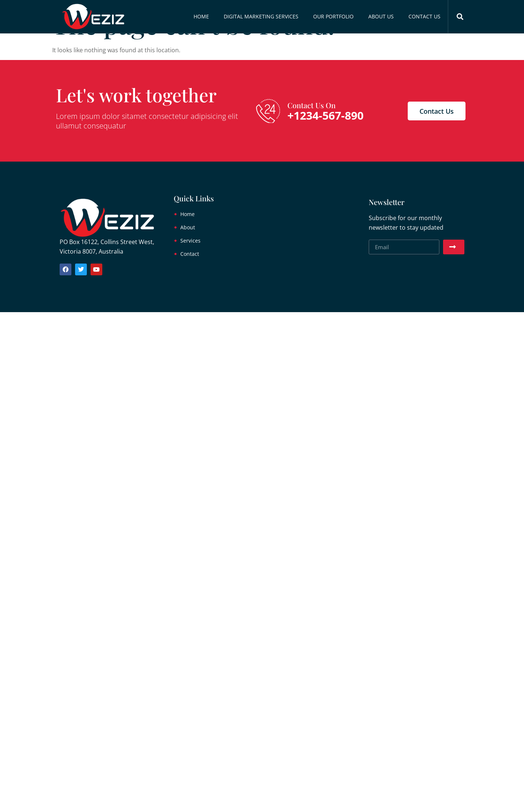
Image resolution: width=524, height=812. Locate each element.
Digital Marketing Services (261, 16)
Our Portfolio (333, 16)
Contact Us (424, 16)
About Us (381, 16)
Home (201, 16)
